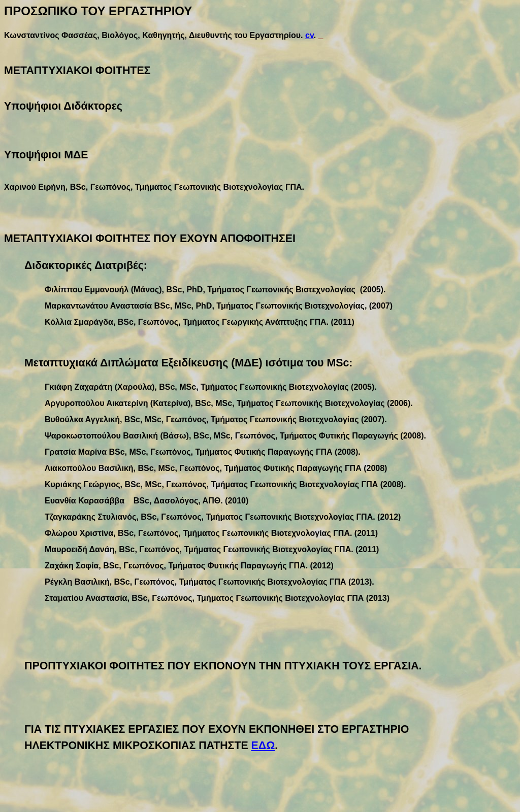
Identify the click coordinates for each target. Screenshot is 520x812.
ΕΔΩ (263, 746)
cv (310, 35)
